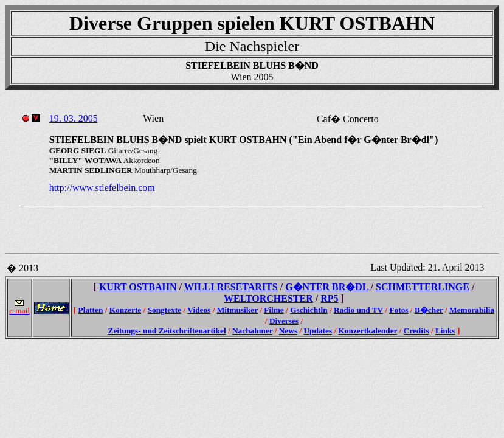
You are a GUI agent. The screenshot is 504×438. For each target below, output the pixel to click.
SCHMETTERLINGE (423, 287)
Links (445, 331)
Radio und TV (358, 310)
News (288, 331)
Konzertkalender (368, 331)
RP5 (329, 298)
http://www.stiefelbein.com (102, 188)
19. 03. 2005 (74, 118)
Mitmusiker (237, 310)
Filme (274, 310)
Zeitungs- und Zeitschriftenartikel (167, 331)
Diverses (284, 321)
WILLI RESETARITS (231, 287)
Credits (416, 331)
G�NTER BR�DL (326, 287)
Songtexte (165, 310)
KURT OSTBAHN (138, 287)
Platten (91, 310)
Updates (318, 331)
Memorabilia (472, 310)
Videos (199, 310)
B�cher (429, 310)
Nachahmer (252, 331)
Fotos (399, 310)
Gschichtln (309, 310)
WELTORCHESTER (268, 298)
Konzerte (126, 310)
